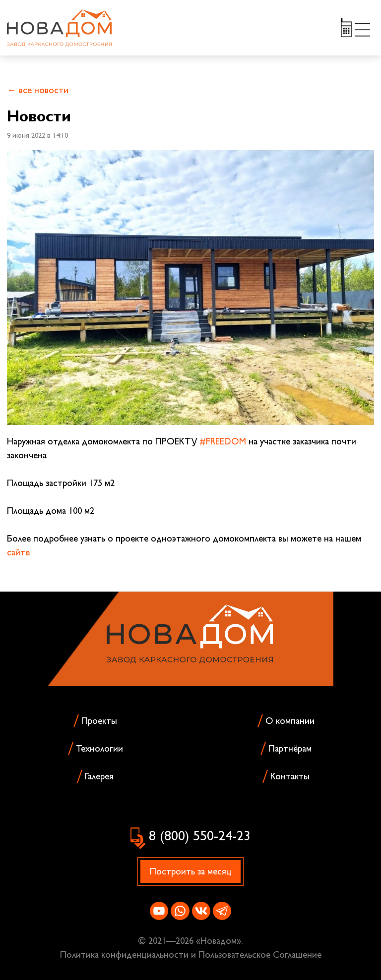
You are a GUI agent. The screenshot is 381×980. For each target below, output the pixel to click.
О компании (290, 721)
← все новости (38, 90)
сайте (18, 552)
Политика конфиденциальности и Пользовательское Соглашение (191, 954)
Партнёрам (290, 748)
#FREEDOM (223, 441)
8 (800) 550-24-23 (200, 835)
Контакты (290, 776)
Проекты (99, 721)
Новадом (219, 941)
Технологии (99, 748)
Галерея (99, 776)
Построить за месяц (191, 871)
